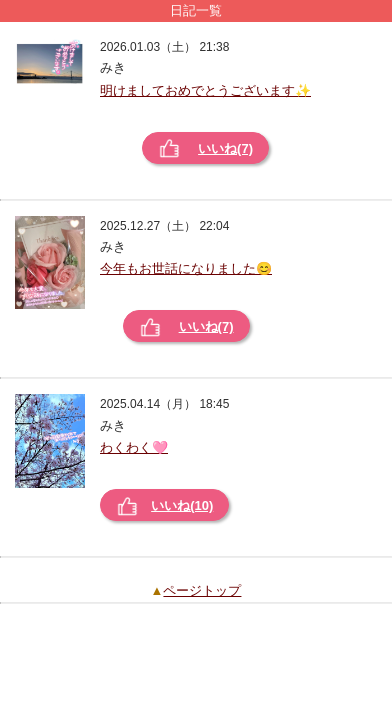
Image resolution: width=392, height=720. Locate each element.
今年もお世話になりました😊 (186, 268)
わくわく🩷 (134, 447)
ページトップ (202, 590)
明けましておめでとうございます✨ (205, 90)
